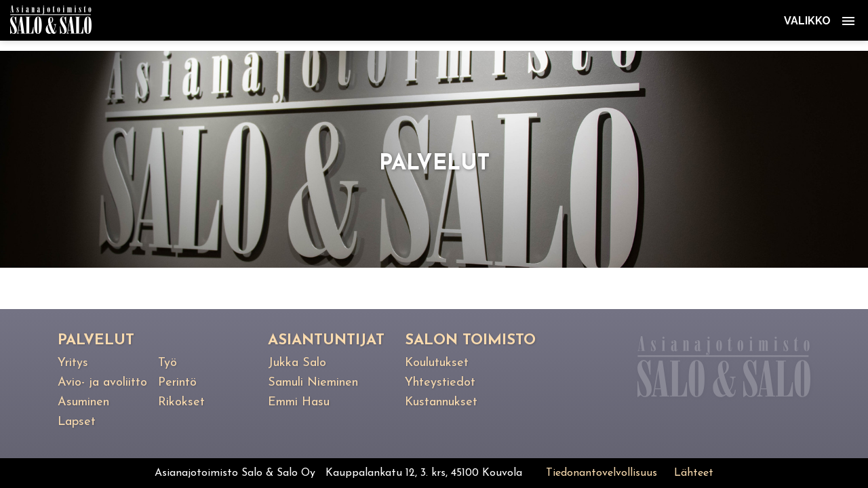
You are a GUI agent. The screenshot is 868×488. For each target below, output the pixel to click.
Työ (167, 363)
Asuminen (83, 402)
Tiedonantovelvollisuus (601, 473)
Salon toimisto (470, 341)
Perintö (177, 383)
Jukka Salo (297, 363)
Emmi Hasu (299, 402)
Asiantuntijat (326, 341)
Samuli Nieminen (313, 383)
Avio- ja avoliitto (102, 383)
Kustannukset (441, 402)
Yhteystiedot (440, 383)
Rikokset (181, 402)
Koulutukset (437, 363)
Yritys (73, 363)
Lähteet (694, 473)
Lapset (77, 422)
